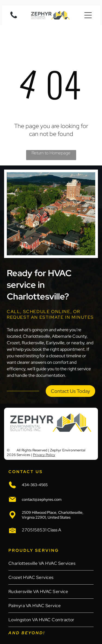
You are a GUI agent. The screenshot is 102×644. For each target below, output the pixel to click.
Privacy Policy (44, 455)
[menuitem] (51, 563)
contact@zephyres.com (42, 499)
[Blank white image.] (14, 18)
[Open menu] (88, 15)
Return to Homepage (51, 153)
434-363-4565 (35, 485)
